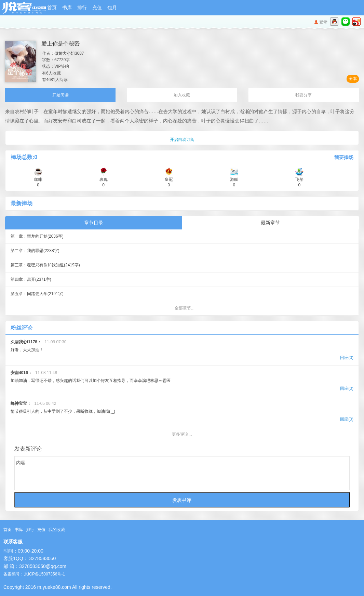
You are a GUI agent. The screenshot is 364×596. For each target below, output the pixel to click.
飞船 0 (299, 180)
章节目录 (94, 223)
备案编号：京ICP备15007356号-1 (34, 574)
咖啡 (38, 180)
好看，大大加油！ (182, 351)
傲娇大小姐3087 (69, 53)
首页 (52, 8)
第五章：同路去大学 (37, 294)
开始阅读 (60, 95)
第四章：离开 (31, 279)
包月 (112, 8)
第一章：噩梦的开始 (37, 236)
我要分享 (304, 95)
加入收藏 (182, 95)
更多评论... (182, 434)
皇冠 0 (169, 180)
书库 (67, 8)
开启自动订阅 (182, 140)
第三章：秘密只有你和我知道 (45, 265)
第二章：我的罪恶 (35, 251)
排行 (82, 8)
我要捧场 (344, 157)
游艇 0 (234, 180)
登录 (323, 22)
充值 (97, 8)
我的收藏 (57, 530)
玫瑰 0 (104, 180)
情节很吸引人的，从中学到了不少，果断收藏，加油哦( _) (182, 412)
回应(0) (347, 358)
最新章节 (270, 223)
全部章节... (185, 308)
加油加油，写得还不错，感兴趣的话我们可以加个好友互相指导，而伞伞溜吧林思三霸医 (182, 381)
